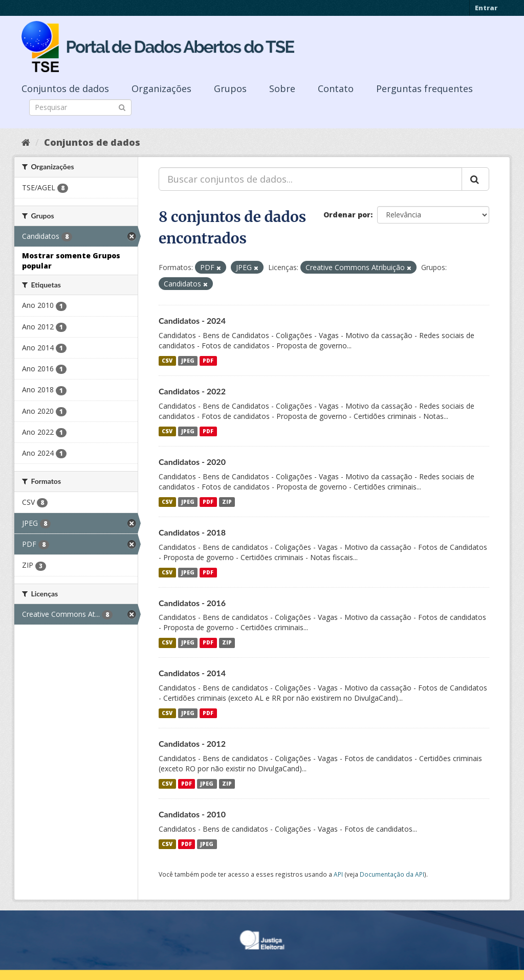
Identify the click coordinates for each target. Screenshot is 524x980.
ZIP (227, 502)
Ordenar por (347, 215)
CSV (167, 361)
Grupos (230, 88)
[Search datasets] (80, 107)
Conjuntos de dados (65, 88)
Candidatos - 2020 (192, 462)
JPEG (188, 361)
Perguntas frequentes (424, 88)
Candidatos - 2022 (192, 391)
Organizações (161, 88)
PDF (208, 361)
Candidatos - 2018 (192, 532)
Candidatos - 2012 (192, 743)
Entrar (486, 8)
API (338, 874)
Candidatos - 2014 (192, 673)
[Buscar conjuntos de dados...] (310, 179)
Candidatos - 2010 (192, 814)
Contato (336, 88)
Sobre (282, 88)
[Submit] (122, 107)
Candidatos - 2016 (192, 603)
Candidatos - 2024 (192, 320)
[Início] (26, 142)
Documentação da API (392, 874)
